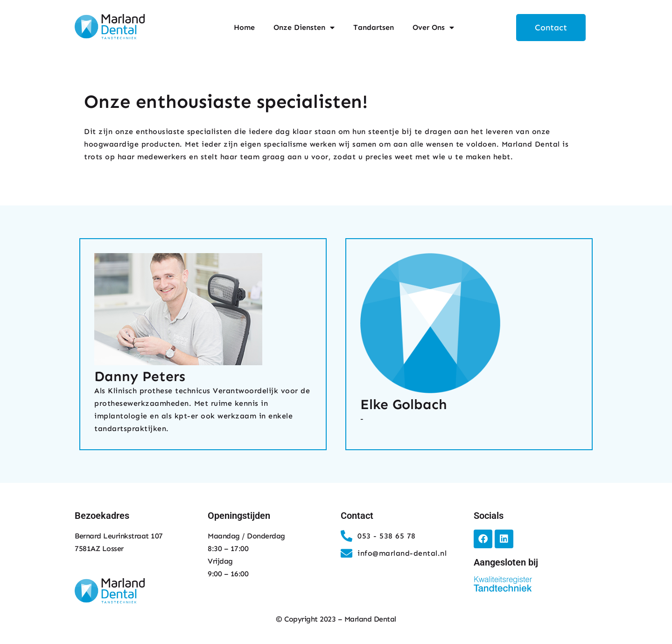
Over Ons (433, 28)
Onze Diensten (304, 28)
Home (244, 27)
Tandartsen (374, 27)
